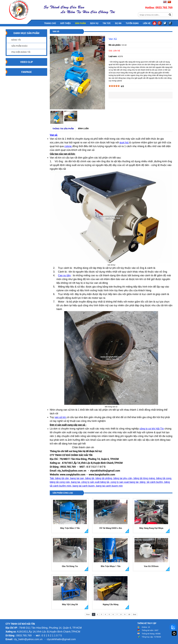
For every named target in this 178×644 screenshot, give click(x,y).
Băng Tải (16, 40)
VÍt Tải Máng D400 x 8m (111, 528)
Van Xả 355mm (151, 566)
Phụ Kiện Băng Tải (21, 52)
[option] (57, 117)
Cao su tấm (64, 275)
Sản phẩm (80, 23)
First (88, 614)
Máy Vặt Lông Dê (70, 604)
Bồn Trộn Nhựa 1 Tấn (111, 566)
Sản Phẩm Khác (20, 46)
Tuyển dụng (132, 23)
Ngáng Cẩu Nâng (111, 604)
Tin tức (107, 23)
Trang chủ (50, 23)
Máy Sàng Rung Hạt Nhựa (151, 528)
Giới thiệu (65, 23)
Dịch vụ (94, 23)
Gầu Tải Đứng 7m (70, 566)
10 (129, 614)
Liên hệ (147, 23)
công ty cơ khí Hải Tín (152, 429)
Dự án (118, 23)
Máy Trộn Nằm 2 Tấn (70, 528)
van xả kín (61, 417)
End (135, 614)
